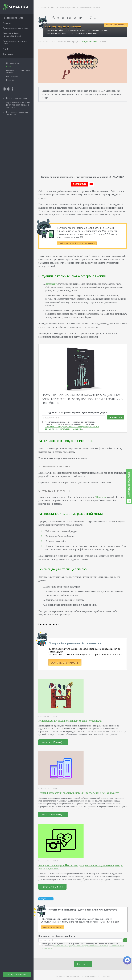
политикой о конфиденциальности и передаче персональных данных (81, 946)
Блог (8, 67)
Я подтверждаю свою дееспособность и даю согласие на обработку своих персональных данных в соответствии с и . (72, 425)
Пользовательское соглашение (67, 977)
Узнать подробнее (53, 927)
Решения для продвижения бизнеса (18, 71)
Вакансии (10, 80)
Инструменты (12, 76)
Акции (6, 49)
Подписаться (115, 417)
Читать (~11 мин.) (53, 814)
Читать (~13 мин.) (53, 742)
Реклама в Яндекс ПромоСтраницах (12, 35)
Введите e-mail (51, 418)
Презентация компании (16, 98)
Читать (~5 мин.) (52, 887)
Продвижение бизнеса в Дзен (15, 42)
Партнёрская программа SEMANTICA (17, 113)
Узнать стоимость (65, 662)
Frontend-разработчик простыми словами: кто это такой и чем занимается (79, 793)
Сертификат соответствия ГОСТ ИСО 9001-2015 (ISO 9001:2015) (18, 105)
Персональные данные (90, 977)
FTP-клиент (100, 497)
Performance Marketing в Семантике (77, 243)
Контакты (83, 964)
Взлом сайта (51, 284)
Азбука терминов (90, 41)
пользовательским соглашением (68, 429)
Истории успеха (13, 63)
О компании (106, 977)
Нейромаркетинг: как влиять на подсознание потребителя (70, 721)
